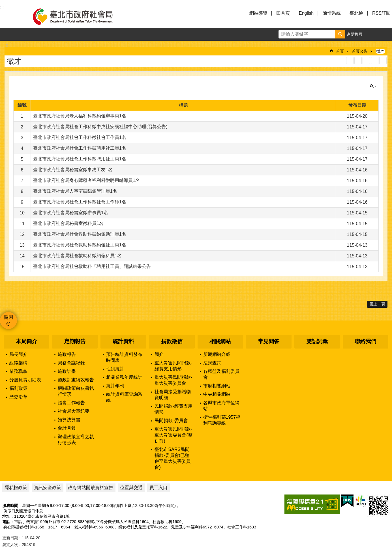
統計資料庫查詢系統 (124, 397)
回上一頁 (377, 304)
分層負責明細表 (25, 380)
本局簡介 (27, 341)
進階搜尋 (355, 34)
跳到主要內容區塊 (3, 3)
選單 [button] (11, 16)
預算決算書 (69, 420)
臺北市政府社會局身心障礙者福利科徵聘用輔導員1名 (86, 180)
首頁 (340, 51)
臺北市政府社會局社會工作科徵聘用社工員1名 (80, 148)
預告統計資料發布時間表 (124, 357)
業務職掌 (18, 371)
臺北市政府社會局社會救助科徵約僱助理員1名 (80, 234)
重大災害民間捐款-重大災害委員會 (173, 380)
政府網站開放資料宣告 (91, 488)
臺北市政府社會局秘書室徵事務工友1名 (73, 170)
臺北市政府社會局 (79, 16)
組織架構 (18, 363)
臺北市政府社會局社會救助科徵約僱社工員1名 (80, 245)
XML (358, 61)
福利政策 (18, 388)
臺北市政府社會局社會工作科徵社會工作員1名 (80, 137)
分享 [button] (385, 34)
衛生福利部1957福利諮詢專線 (222, 420)
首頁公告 (360, 51)
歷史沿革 (18, 397)
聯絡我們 (365, 341)
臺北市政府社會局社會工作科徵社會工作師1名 (80, 202)
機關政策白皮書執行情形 (76, 391)
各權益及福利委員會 (221, 374)
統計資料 (123, 341)
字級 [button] (372, 34)
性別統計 (115, 369)
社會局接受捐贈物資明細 (173, 395)
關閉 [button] (373, 86)
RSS (350, 61)
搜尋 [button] (340, 34)
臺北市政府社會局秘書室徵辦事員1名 (71, 213)
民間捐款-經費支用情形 (173, 409)
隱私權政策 (16, 488)
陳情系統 (332, 13)
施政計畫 (67, 371)
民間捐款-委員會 (171, 421)
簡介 (159, 354)
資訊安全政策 (48, 488)
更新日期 (10, 538)
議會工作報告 (71, 403)
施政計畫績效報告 (76, 380)
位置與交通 (131, 488)
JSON (366, 61)
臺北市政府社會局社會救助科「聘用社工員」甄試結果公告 (92, 266)
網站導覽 (258, 13)
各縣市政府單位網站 (221, 406)
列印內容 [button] (375, 61)
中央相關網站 (217, 394)
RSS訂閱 (381, 13)
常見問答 (269, 341)
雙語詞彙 (317, 341)
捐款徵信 (172, 341)
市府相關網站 (217, 386)
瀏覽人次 (10, 545)
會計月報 (67, 428)
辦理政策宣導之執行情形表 (76, 440)
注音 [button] (383, 61)
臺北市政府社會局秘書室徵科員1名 (68, 223)
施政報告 (67, 354)
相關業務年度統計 (124, 377)
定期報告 (75, 341)
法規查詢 (212, 363)
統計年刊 (115, 386)
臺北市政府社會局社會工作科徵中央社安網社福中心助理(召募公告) (100, 127)
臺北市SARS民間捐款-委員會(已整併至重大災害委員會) (173, 458)
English (306, 13)
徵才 (380, 51)
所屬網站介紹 (217, 354)
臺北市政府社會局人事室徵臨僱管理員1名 (75, 191)
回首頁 (283, 13)
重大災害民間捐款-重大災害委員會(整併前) (173, 435)
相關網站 (220, 341)
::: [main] (6, 45)
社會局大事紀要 (74, 411)
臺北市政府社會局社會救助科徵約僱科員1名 (77, 256)
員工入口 (158, 488)
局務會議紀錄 (71, 363)
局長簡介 (18, 354)
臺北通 (356, 13)
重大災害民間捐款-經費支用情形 (173, 366)
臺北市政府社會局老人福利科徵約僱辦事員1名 (80, 116)
